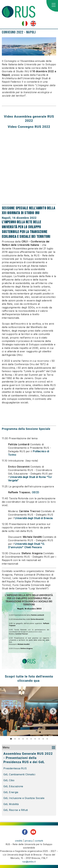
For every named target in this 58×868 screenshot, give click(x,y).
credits (19, 841)
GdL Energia (11, 792)
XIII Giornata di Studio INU (21, 213)
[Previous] (5, 711)
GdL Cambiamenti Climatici (20, 774)
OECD (35, 492)
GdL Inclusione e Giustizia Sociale (24, 798)
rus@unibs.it (29, 862)
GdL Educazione (13, 786)
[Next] (53, 711)
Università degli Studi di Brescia (34, 518)
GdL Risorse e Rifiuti (16, 810)
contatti (39, 841)
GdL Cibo (9, 780)
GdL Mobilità (11, 804)
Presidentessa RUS (15, 768)
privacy (29, 841)
